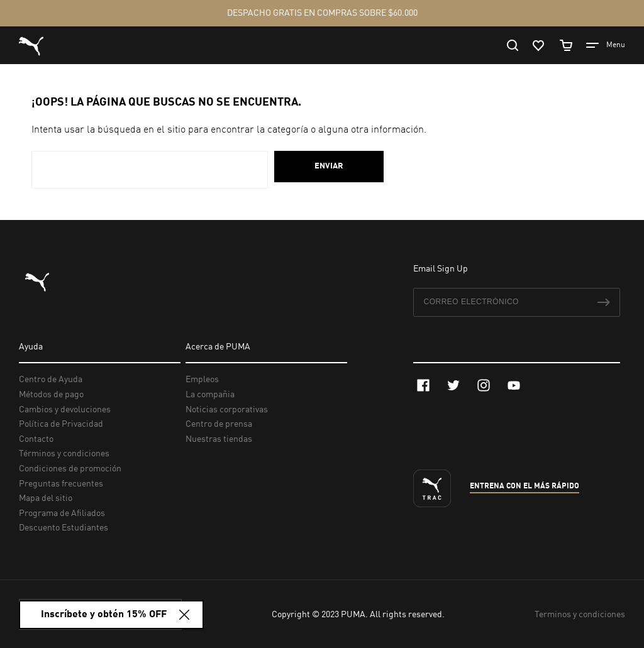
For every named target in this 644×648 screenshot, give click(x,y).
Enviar (329, 166)
